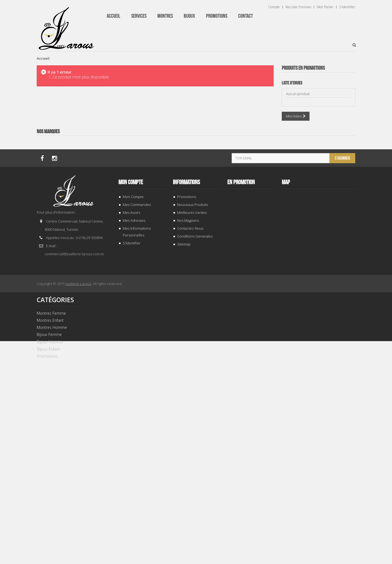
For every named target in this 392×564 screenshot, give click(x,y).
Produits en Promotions (303, 68)
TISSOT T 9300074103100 (319, 410)
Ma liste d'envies (298, 7)
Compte (274, 7)
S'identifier (347, 7)
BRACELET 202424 (319, 528)
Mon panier (325, 7)
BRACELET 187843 (319, 176)
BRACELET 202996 (319, 293)
